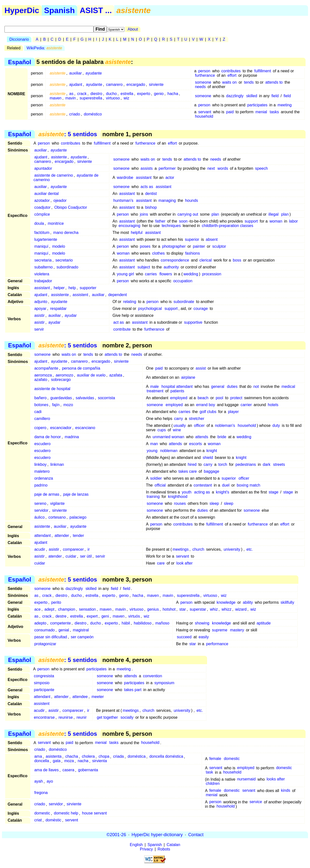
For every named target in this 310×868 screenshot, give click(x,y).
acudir (40, 549)
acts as (147, 187)
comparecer (73, 549)
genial (64, 630)
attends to (274, 82)
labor (293, 221)
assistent (80, 295)
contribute (122, 329)
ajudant (76, 85)
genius (153, 609)
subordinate (184, 302)
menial (261, 112)
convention (152, 676)
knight (212, 451)
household (204, 116)
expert (92, 616)
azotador (42, 200)
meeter (98, 697)
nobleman (169, 451)
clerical (206, 260)
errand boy (206, 405)
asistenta (54, 757)
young (152, 451)
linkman (57, 464)
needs (200, 87)
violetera (42, 274)
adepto (40, 623)
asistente (59, 157)
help (72, 288)
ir (89, 549)
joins (144, 214)
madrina (72, 437)
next (211, 168)
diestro (96, 94)
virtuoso (113, 98)
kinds (285, 791)
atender (55, 556)
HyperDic (22, 10)
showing (202, 623)
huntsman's (123, 200)
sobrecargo (61, 380)
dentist (151, 194)
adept (49, 609)
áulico (39, 517)
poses (145, 246)
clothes (159, 253)
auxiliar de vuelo (91, 375)
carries (151, 274)
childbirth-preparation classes (228, 226)
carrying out (188, 214)
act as (119, 322)
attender (62, 536)
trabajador (43, 281)
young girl (125, 274)
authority (171, 267)
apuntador (43, 168)
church (198, 549)
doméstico (93, 114)
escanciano (85, 428)
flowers (166, 274)
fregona (41, 793)
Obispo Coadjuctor (71, 207)
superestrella (91, 98)
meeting (285, 105)
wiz (126, 98)
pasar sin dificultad (51, 637)
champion (67, 609)
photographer (174, 246)
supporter (88, 288)
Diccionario (19, 39)
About (133, 29)
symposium (164, 683)
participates (257, 105)
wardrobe (125, 178)
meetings (181, 549)
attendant (43, 536)
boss (237, 260)
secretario (64, 260)
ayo (50, 782)
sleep (214, 503)
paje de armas (47, 494)
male (155, 387)
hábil (126, 623)
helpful (137, 233)
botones (41, 405)
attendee (80, 697)
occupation (183, 281)
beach (203, 398)
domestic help (66, 813)
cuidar (71, 556)
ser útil (86, 556)
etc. (250, 549)
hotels (273, 405)
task (209, 772)
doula (39, 223)
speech (261, 168)
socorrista (106, 398)
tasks (274, 112)
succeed (184, 637)
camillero (42, 419)
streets (279, 464)
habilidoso (143, 623)
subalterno (44, 267)
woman (276, 221)
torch (223, 464)
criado (75, 114)
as (71, 94)
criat (38, 820)
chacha (72, 757)
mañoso (162, 623)
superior (192, 239)
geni (105, 616)
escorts (195, 444)
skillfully (287, 602)
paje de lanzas (76, 494)
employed (179, 398)
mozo (68, 405)
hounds (192, 200)
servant (205, 112)
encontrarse (44, 717)
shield (208, 458)
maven (56, 98)
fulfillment (263, 71)
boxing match (248, 485)
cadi (38, 412)
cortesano (57, 517)
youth (187, 492)
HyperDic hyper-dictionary (157, 835)
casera (68, 770)
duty (276, 425)
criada (118, 757)
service (256, 802)
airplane (188, 377)
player (233, 412)
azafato (41, 380)
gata (57, 761)
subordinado (67, 267)
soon (183, 221)
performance (217, 644)
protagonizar (45, 644)
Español (20, 62)
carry (179, 419)
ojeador (60, 200)
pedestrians (246, 464)
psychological (150, 309)
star (183, 609)
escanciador (61, 428)
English (136, 845)
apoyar (40, 309)
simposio (42, 683)
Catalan (173, 845)
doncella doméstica (166, 757)
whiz (214, 609)
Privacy (146, 849)
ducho (112, 94)
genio (159, 94)
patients (177, 391)
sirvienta (100, 761)
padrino (41, 485)
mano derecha (66, 233)
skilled (252, 96)
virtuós (134, 616)
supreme (220, 630)
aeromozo (64, 375)
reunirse (66, 717)
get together (107, 717)
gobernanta (88, 770)
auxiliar (76, 73)
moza (69, 761)
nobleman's (225, 425)
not (256, 387)
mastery (237, 630)
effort (232, 75)
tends (249, 82)
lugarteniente (46, 239)
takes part (133, 690)
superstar (198, 609)
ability (248, 602)
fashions (193, 253)
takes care (188, 471)
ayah (39, 782)
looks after (276, 779)
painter (199, 246)
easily (204, 637)
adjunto (41, 302)
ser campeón (82, 637)
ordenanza (44, 478)
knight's (223, 492)
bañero (40, 398)
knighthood (178, 497)
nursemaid (246, 779)
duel (226, 485)
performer (167, 168)
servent (72, 820)
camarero (114, 85)
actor (170, 178)
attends (202, 437)
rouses (180, 503)
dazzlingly (235, 96)
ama (38, 757)
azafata (116, 375)
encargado (136, 85)
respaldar (58, 309)
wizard (241, 609)
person (204, 71)
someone (203, 82)
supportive (193, 322)
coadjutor (42, 207)
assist (201, 368)
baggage (212, 471)
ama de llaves (47, 770)
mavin (71, 98)
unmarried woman (168, 437)
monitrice (56, 223)
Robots (164, 849)
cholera (88, 757)
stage (274, 492)
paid (230, 112)
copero (40, 428)
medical (288, 387)
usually (180, 425)
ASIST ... (96, 10)
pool (219, 398)
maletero (42, 471)
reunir (82, 717)
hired (192, 464)
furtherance (205, 75)
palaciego (78, 517)
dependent (117, 295)
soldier (156, 478)
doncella (42, 761)
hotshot (169, 609)
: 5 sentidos (68, 134)
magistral (81, 630)
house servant (94, 813)
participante (44, 690)
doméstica (137, 757)
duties (232, 387)
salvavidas (85, 398)
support (251, 221)
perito (56, 602)
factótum (42, 233)
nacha (83, 761)
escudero (42, 444)
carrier (246, 405)
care (161, 563)
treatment (155, 391)
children (213, 784)
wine (177, 430)
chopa (104, 757)
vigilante (57, 503)
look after (185, 563)
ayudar (71, 315)
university (232, 549)
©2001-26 (116, 835)
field (275, 96)
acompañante (46, 368)
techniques (171, 226)
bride (222, 437)
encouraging (129, 226)
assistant (144, 178)
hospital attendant (177, 387)
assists (146, 168)
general (218, 387)
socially (127, 717)
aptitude (264, 623)
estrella (127, 94)
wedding (191, 274)
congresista (44, 676)
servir (39, 329)
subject (144, 267)
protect (236, 398)
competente (60, 623)
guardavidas (61, 398)
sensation (87, 609)
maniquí (41, 246)
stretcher (196, 419)
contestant (203, 485)
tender (78, 536)
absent (212, 239)
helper (59, 288)
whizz (227, 609)
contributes (231, 71)
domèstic (53, 820)
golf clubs (208, 412)
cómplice (42, 214)
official (160, 485)
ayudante (94, 73)
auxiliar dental (47, 194)
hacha (173, 94)
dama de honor (48, 437)
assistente (60, 295)
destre (61, 616)
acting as (202, 492)
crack (82, 94)
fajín (56, 405)
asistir (39, 315)
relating (130, 302)
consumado (45, 630)
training (153, 497)
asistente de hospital (52, 389)
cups (162, 430)
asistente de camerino (54, 175)
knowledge (226, 602)
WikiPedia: (44, 48)
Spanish (59, 10)
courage (201, 309)
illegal (274, 214)
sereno (40, 503)
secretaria (43, 260)
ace (38, 609)
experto (144, 94)
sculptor (219, 246)
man (154, 444)
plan (215, 214)
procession (212, 274)
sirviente (156, 85)
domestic (232, 759)
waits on (229, 82)
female (215, 759)
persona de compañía (81, 368)
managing (167, 200)
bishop (151, 207)
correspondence (175, 260)
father (160, 221)
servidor (41, 510)
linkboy (40, 464)
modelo (58, 246)
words (223, 168)
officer (199, 425)
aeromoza (43, 375)
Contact (196, 835)
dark (267, 464)
